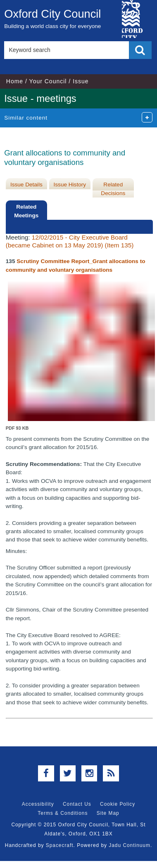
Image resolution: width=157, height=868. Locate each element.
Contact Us (77, 804)
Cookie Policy (118, 804)
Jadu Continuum (130, 845)
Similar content (26, 118)
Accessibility (38, 804)
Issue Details (26, 185)
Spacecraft (60, 845)
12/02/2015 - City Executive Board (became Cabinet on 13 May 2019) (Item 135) (70, 241)
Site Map (108, 813)
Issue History (70, 185)
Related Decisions (113, 189)
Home (15, 81)
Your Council (48, 81)
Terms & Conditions (63, 813)
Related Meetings (26, 211)
